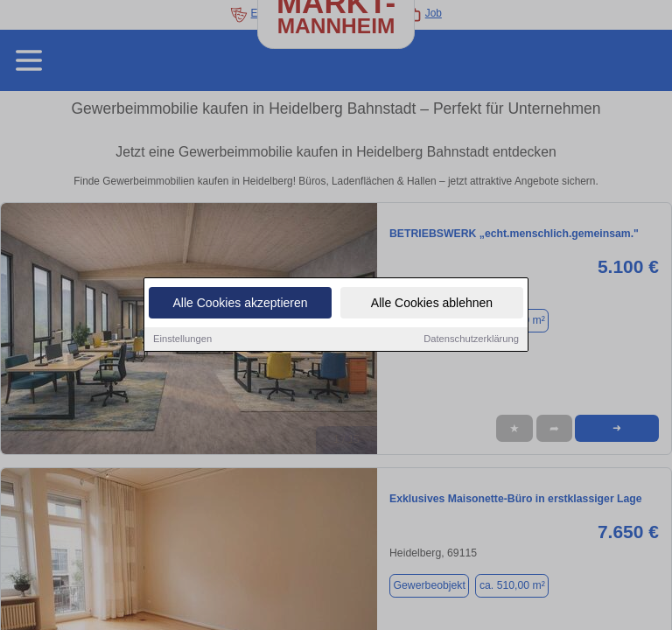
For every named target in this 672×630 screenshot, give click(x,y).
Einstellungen (182, 340)
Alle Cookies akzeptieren (240, 304)
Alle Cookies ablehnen (432, 304)
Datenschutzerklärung (471, 340)
